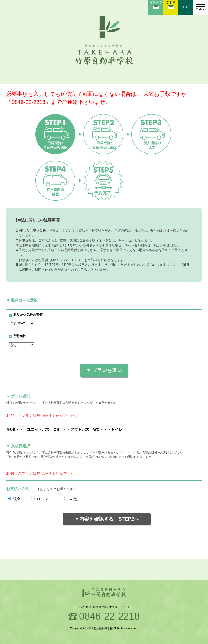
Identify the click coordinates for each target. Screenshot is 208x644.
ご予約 (171, 2)
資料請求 (156, 2)
